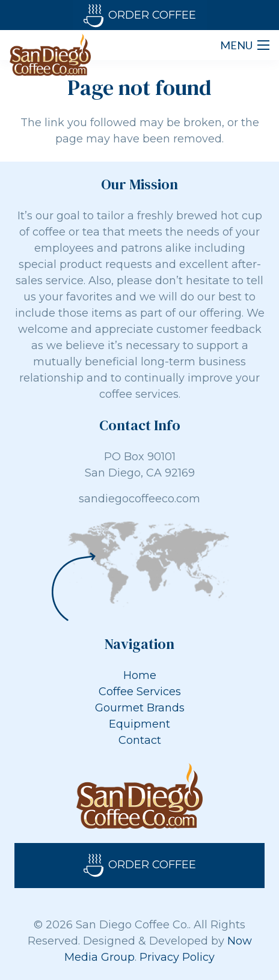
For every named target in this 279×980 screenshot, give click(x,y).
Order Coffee (140, 16)
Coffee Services (140, 692)
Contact (140, 740)
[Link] (50, 55)
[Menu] (245, 45)
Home (140, 675)
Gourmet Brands (140, 708)
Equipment (139, 724)
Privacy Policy (177, 957)
